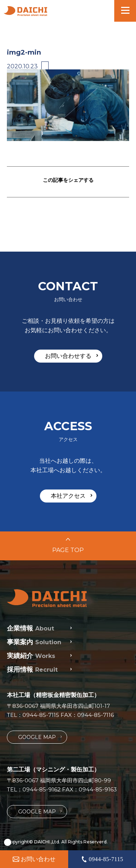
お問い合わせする (71, 356)
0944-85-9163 (98, 789)
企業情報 (30, 628)
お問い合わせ (34, 859)
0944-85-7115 (41, 715)
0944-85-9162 (42, 789)
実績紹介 (31, 656)
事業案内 (34, 642)
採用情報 (32, 670)
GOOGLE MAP (40, 737)
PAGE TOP (68, 546)
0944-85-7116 (96, 715)
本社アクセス (71, 496)
